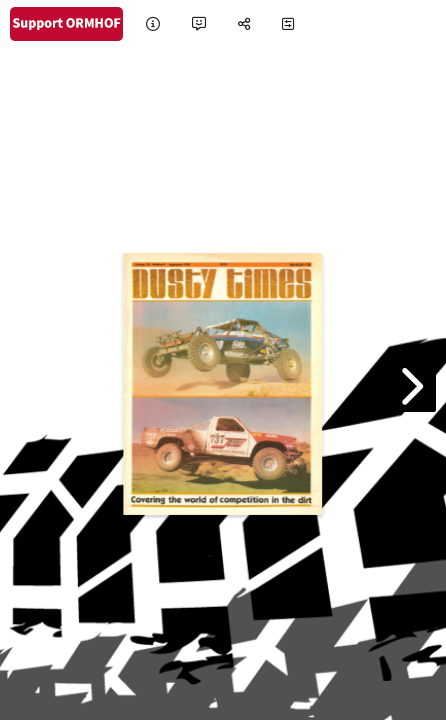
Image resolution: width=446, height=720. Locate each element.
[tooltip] (153, 24)
